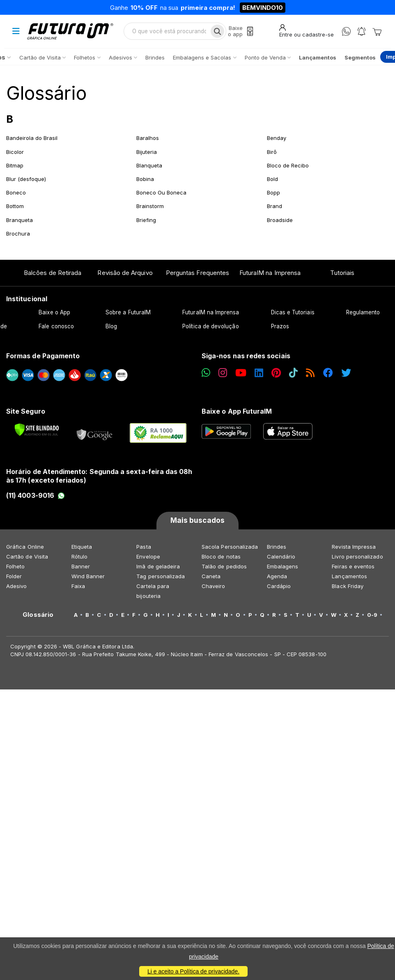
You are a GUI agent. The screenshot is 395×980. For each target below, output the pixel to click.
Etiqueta (82, 547)
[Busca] (217, 31)
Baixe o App (54, 312)
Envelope (148, 556)
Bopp (273, 192)
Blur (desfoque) (26, 179)
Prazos (280, 326)
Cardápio (279, 586)
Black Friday (348, 586)
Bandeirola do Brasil (32, 138)
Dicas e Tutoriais (293, 312)
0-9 (372, 615)
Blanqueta (149, 165)
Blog (111, 326)
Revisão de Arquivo (125, 273)
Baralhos (148, 138)
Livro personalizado (357, 556)
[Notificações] (362, 31)
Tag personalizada (161, 576)
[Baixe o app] (241, 31)
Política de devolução (210, 326)
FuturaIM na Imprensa (270, 273)
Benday (277, 138)
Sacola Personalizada (230, 547)
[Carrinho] (377, 31)
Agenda (277, 576)
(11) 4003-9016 (36, 495)
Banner (81, 566)
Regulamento (363, 312)
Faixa (78, 586)
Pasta (144, 547)
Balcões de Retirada (53, 273)
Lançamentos (349, 576)
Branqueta (20, 220)
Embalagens (283, 566)
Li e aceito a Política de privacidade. (193, 971)
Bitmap (15, 165)
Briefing (146, 220)
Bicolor (15, 152)
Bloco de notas (221, 556)
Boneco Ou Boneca (161, 192)
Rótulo (79, 556)
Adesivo (16, 586)
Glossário (46, 93)
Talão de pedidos (224, 566)
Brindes (277, 547)
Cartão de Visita (27, 556)
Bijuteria (147, 152)
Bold (272, 179)
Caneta (211, 576)
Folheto (15, 566)
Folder (14, 576)
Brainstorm (150, 206)
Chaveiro (214, 586)
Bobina (145, 179)
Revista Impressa (354, 547)
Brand (274, 206)
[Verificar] (37, 430)
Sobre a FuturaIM (128, 312)
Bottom (15, 206)
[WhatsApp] (346, 31)
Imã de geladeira (158, 566)
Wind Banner (88, 576)
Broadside (280, 220)
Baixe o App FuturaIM (237, 411)
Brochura (18, 234)
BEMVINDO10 (263, 8)
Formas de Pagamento (43, 356)
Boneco (16, 192)
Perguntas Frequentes (197, 273)
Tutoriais (342, 273)
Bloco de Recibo (288, 165)
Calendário (281, 556)
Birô (272, 152)
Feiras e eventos (353, 566)
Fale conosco (56, 326)
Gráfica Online (25, 547)
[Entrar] (307, 31)
